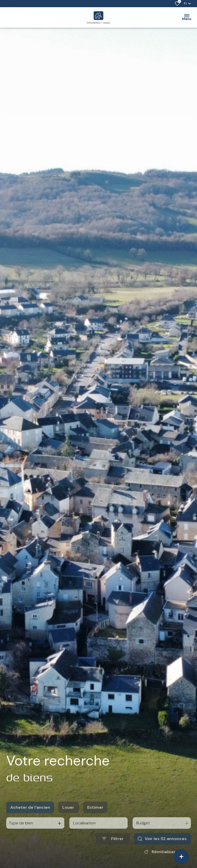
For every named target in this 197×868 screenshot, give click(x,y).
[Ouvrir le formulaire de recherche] (113, 851)
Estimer (95, 820)
